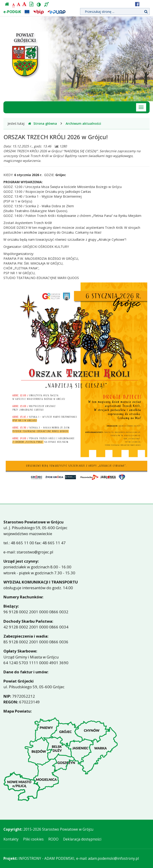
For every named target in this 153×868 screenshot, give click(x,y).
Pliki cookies (33, 839)
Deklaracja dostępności (82, 839)
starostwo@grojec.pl (35, 552)
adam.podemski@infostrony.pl (113, 858)
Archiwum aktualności (83, 123)
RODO (53, 839)
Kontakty (11, 839)
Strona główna (43, 123)
